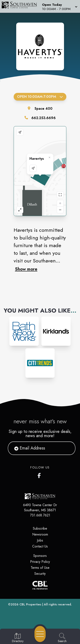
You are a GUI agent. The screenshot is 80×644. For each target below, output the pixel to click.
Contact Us (40, 546)
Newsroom (40, 534)
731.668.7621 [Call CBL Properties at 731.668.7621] (40, 515)
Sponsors (40, 556)
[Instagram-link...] (24, 331)
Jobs (40, 540)
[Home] (21, 6)
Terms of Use (40, 568)
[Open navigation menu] (40, 634)
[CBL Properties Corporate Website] (40, 585)
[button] (59, 6)
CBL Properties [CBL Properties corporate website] (30, 604)
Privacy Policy (40, 562)
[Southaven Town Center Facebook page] (40, 475)
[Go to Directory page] (18, 638)
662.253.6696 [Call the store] (44, 118)
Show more (26, 269)
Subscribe (40, 528)
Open (40, 97)
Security (40, 574)
